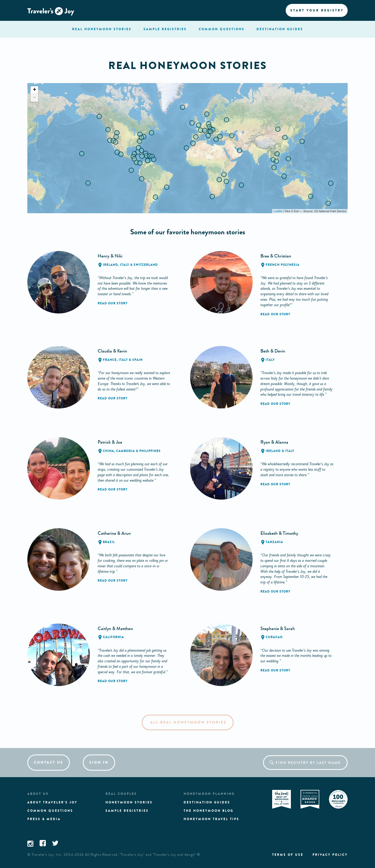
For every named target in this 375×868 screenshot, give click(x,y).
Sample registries (127, 811)
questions (222, 29)
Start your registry (317, 10)
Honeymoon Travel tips (211, 819)
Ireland (110, 265)
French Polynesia (283, 265)
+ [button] (35, 90)
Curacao (274, 637)
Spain (137, 360)
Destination (280, 29)
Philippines (150, 451)
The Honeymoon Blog (208, 811)
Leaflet (278, 211)
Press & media (44, 819)
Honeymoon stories (129, 802)
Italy (125, 265)
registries (165, 29)
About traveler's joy (52, 802)
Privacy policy (330, 855)
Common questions (50, 811)
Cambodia (126, 451)
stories (102, 29)
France (110, 360)
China (108, 451)
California (113, 637)
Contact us (49, 762)
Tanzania (274, 542)
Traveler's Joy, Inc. (47, 855)
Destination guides (207, 802)
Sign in (99, 762)
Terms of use (288, 855)
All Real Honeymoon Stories (188, 722)
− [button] (35, 98)
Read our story (113, 303)
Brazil (109, 542)
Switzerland (146, 265)
